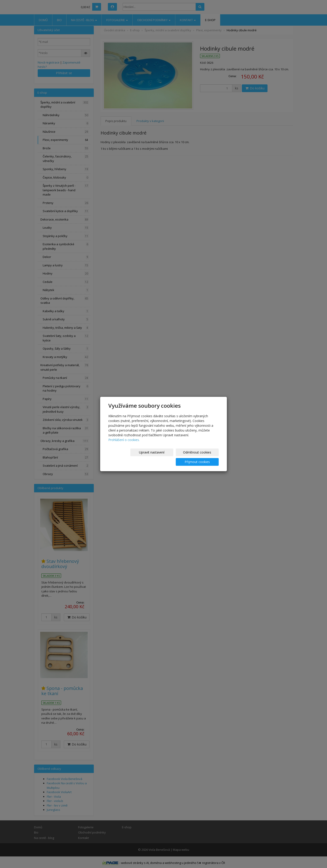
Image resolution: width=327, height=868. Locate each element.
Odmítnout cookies (164, 457)
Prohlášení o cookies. (124, 445)
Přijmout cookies (201, 457)
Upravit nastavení (127, 457)
